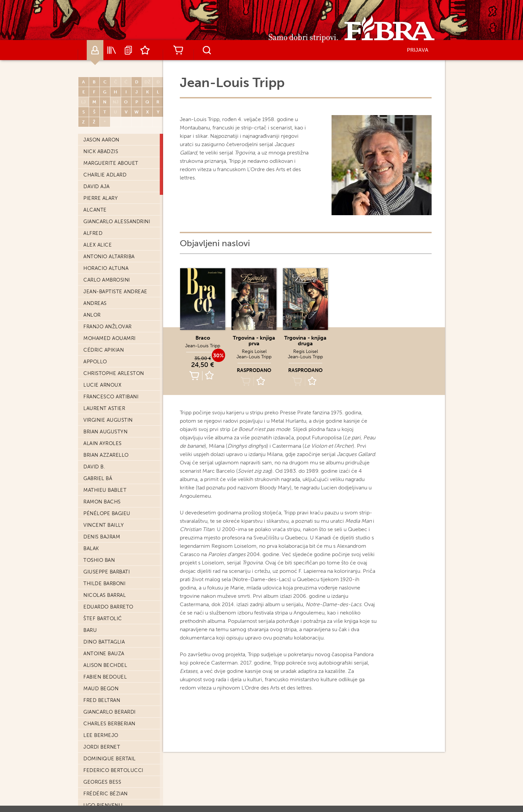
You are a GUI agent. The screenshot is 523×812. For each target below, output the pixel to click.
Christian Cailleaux (111, 776)
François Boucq (107, 507)
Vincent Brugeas (107, 647)
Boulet (94, 519)
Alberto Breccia (107, 565)
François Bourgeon (112, 530)
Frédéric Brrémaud (111, 624)
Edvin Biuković (104, 355)
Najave (128, 50)
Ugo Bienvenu (103, 309)
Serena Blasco (104, 379)
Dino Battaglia (104, 145)
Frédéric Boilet (106, 437)
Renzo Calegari (105, 787)
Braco (203, 338)
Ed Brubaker (101, 636)
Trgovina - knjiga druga (305, 341)
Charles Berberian (109, 227)
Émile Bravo (100, 554)
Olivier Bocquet (107, 414)
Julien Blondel (105, 402)
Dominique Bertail (110, 262)
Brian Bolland (104, 449)
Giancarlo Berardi (110, 215)
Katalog (112, 50)
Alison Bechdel (105, 168)
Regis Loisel (254, 351)
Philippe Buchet (106, 682)
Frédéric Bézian (106, 297)
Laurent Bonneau (108, 495)
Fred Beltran (102, 204)
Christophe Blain (108, 367)
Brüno (93, 659)
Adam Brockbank (107, 612)
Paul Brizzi (99, 600)
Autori (95, 50)
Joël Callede (102, 799)
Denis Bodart (102, 425)
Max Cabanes (101, 764)
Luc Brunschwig (107, 671)
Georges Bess (102, 285)
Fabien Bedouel (105, 180)
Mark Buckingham (109, 694)
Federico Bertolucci (113, 274)
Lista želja (145, 50)
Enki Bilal (97, 320)
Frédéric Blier (103, 390)
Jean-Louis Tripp (203, 346)
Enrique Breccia (107, 577)
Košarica (178, 50)
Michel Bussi (101, 752)
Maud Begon (101, 192)
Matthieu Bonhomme (113, 472)
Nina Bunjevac (104, 706)
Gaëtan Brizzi (102, 589)
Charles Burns (104, 729)
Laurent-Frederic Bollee (119, 460)
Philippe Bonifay (106, 484)
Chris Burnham (105, 717)
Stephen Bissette (107, 344)
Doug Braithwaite (109, 542)
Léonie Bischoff (106, 332)
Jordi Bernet (102, 250)
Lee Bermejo (101, 239)
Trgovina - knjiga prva (254, 341)
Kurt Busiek (100, 741)
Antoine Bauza (104, 157)
